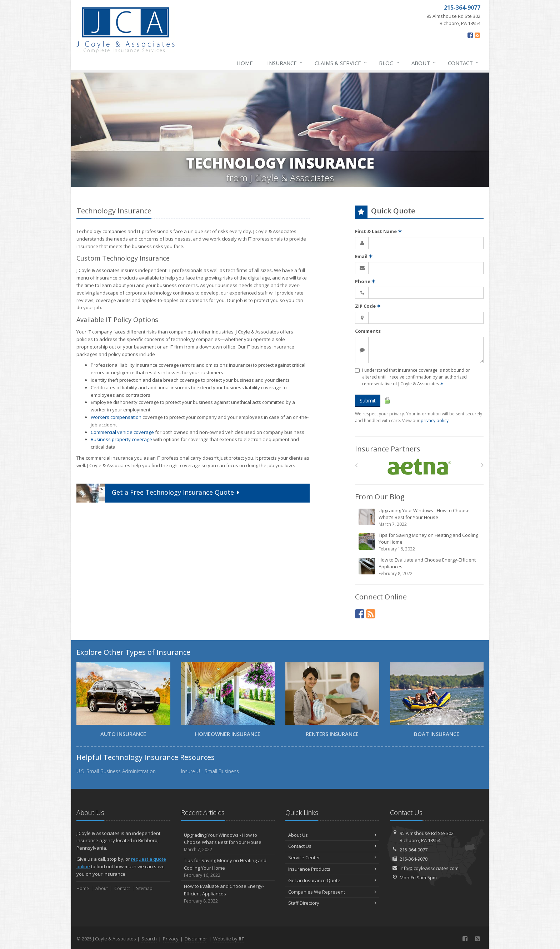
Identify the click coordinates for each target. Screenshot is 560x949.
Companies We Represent (332, 892)
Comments (368, 331)
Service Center (332, 857)
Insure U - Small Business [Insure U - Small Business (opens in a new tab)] (210, 771)
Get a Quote (159, 493)
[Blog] (477, 35)
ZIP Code (368, 306)
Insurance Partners (388, 449)
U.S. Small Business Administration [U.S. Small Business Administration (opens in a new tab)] (116, 771)
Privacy (171, 939)
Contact (464, 63)
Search (149, 939)
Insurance (285, 63)
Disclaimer (196, 939)
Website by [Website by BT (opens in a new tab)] (229, 939)
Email (364, 256)
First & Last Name (378, 231)
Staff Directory (332, 903)
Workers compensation (116, 417)
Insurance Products (332, 869)
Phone (365, 281)
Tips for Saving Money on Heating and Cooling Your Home (420, 542)
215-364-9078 (414, 859)
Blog (389, 63)
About (424, 63)
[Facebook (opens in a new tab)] (470, 35)
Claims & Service (341, 63)
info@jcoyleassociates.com (429, 868)
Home (245, 63)
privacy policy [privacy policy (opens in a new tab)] (435, 421)
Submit (368, 401)
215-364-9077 (414, 850)
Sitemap (144, 888)
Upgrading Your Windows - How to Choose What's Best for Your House (420, 517)
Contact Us (332, 846)
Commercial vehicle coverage (122, 432)
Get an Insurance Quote (332, 880)
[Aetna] (419, 467)
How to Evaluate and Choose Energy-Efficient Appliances (420, 567)
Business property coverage (121, 439)
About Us (332, 835)
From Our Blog (380, 497)
